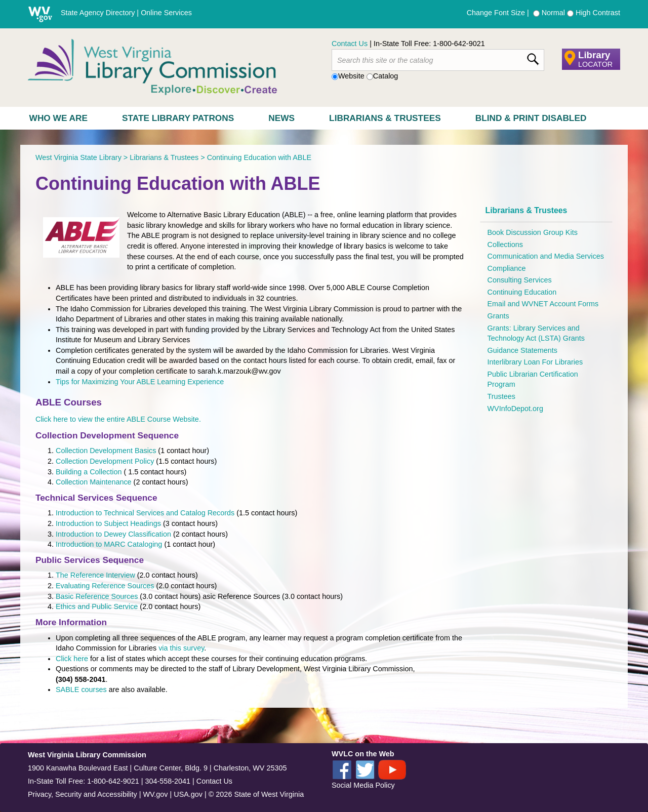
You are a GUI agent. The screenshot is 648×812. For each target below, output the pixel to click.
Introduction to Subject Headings (108, 523)
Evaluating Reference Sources (105, 586)
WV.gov (155, 794)
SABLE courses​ (81, 689)
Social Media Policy (363, 785)
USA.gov (188, 794)
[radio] (536, 13)
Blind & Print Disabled (531, 118)
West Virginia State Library (78, 157)
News (281, 118)
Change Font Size (496, 13)
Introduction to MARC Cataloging (110, 544)
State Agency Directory (98, 13)
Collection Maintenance (94, 482)
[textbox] (438, 60)
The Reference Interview (95, 575)
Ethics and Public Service (97, 606)
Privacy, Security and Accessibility (83, 794)
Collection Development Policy (105, 461)
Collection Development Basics (106, 451)
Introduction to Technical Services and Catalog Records (145, 513)
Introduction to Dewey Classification (113, 534)
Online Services (166, 13)
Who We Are (58, 118)
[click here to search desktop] (533, 57)
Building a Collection (89, 472)
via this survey (181, 648)
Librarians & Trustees (385, 118)
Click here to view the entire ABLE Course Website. (118, 419)
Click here (72, 659)
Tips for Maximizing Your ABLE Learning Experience (141, 382)
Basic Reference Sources (97, 596)
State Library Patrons (178, 118)
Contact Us (350, 44)
